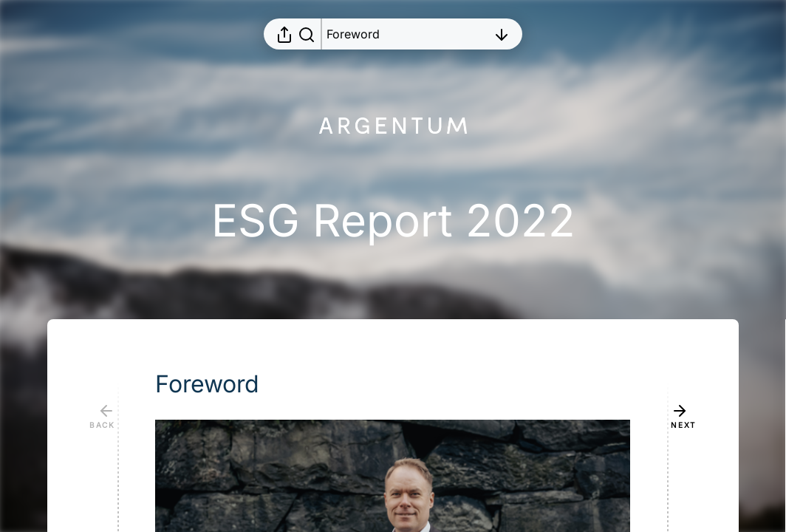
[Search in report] (307, 34)
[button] (219, 384)
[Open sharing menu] (284, 34)
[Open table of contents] (407, 34)
